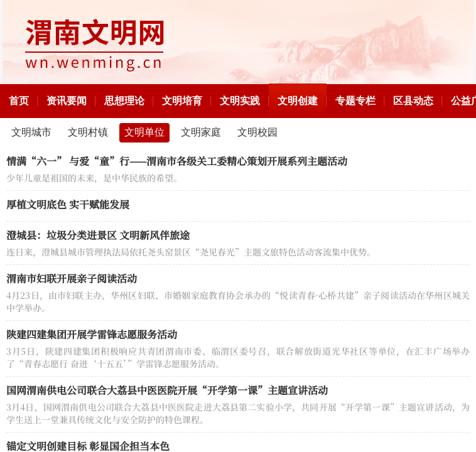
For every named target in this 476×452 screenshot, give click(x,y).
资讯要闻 (67, 101)
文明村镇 (88, 132)
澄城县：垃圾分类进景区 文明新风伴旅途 (98, 235)
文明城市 (31, 132)
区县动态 (413, 101)
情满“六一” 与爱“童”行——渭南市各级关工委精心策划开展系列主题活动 (177, 161)
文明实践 (240, 101)
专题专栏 (355, 101)
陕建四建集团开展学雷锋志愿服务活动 (92, 334)
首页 (19, 101)
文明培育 (182, 101)
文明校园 (257, 132)
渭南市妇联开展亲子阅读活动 (72, 278)
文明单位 (144, 132)
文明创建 (298, 101)
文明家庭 (201, 132)
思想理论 (124, 101)
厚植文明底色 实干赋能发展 (68, 204)
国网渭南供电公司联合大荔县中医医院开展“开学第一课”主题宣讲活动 (167, 390)
